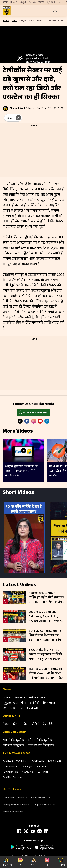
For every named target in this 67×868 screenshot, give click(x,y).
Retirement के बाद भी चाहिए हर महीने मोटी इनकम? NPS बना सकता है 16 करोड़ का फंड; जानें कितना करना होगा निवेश (46, 598)
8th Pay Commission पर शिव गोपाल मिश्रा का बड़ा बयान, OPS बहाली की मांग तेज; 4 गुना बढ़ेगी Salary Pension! (45, 636)
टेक (22, 709)
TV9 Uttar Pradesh (12, 778)
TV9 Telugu (22, 762)
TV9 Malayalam (11, 772)
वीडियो (36, 724)
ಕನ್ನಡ (23, 2)
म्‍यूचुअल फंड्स (10, 703)
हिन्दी (5, 2)
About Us (23, 798)
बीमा (24, 703)
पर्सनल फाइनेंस (37, 698)
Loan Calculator (14, 732)
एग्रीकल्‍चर (32, 709)
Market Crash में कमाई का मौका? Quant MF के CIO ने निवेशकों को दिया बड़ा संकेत (46, 674)
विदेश (13, 709)
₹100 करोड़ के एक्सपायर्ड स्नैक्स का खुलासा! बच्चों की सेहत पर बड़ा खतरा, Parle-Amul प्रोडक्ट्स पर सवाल (45, 655)
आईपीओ (35, 703)
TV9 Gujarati (54, 762)
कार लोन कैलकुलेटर (13, 746)
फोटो (25, 724)
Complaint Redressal (44, 805)
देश (4, 709)
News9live (27, 772)
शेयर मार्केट (20, 698)
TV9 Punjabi (43, 772)
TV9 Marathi (38, 762)
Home (6, 21)
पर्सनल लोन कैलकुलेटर (40, 740)
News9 (14, 2)
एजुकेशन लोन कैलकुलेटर (41, 746)
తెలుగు (32, 2)
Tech (15, 21)
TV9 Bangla (26, 767)
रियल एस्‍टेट (49, 703)
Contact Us (8, 798)
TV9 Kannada (10, 767)
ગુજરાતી (51, 2)
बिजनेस (7, 698)
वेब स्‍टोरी (48, 724)
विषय (16, 724)
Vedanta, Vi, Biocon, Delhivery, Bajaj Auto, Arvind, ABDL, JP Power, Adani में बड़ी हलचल (45, 617)
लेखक (6, 724)
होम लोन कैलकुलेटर (13, 740)
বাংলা (61, 3)
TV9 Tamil (41, 767)
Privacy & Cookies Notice (16, 805)
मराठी (41, 2)
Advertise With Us (41, 798)
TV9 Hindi (8, 762)
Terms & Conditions (13, 812)
